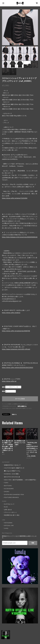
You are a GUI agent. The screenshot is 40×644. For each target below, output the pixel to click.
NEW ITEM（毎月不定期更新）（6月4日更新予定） (21, 480)
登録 (33, 543)
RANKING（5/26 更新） (12, 474)
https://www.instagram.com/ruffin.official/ (16, 349)
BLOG (6, 507)
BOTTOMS (8, 486)
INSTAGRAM (8, 523)
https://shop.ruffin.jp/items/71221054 (15, 198)
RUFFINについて (9, 504)
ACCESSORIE (9, 489)
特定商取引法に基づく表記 (12, 515)
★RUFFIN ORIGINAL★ (12, 477)
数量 (3, 391)
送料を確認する (22, 406)
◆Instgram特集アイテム (12, 471)
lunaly (6, 528)
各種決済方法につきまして (12, 465)
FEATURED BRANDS (11, 497)
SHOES (7, 492)
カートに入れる (20, 399)
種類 (3, 387)
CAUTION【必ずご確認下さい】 (14, 468)
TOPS (6, 483)
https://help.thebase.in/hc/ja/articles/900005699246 (20, 237)
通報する (14, 414)
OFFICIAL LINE (9, 526)
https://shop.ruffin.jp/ (9, 381)
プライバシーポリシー (11, 512)
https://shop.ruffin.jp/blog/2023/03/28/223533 (18, 368)
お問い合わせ (8, 510)
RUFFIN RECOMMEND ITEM (14, 494)
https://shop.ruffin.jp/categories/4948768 (16, 331)
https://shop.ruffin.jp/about (11, 313)
